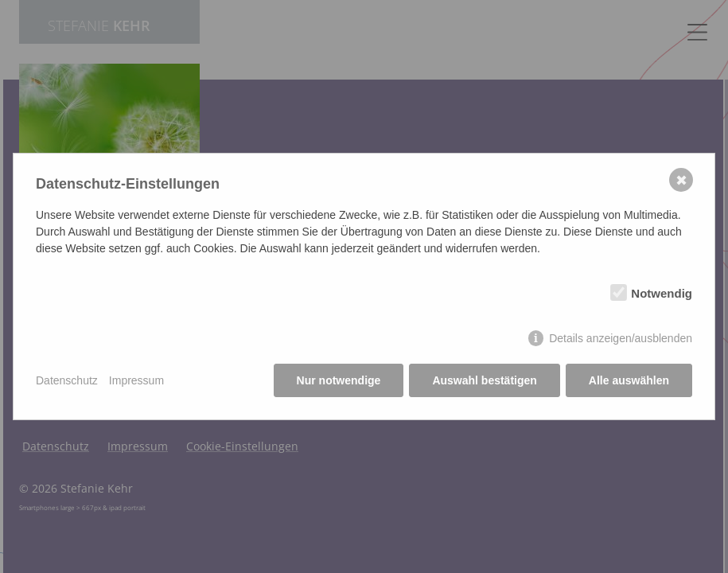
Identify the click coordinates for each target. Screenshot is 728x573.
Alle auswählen (629, 380)
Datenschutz (67, 380)
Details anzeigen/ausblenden (621, 338)
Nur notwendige (339, 380)
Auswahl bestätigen (484, 380)
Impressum (136, 380)
